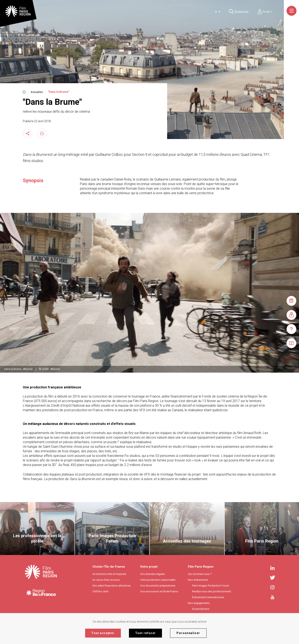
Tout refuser (146, 633)
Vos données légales (153, 574)
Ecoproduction (201, 609)
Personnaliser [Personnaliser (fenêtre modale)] (188, 633)
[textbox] (210, 12)
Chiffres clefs (100, 591)
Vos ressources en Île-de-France (159, 591)
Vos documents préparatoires (158, 586)
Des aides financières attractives (112, 586)
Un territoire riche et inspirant (109, 574)
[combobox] (210, 12)
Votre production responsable (158, 580)
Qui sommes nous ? (200, 574)
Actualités (37, 92)
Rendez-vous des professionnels (212, 591)
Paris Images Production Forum (211, 586)
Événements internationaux (208, 597)
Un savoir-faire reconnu (106, 580)
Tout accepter (103, 633)
